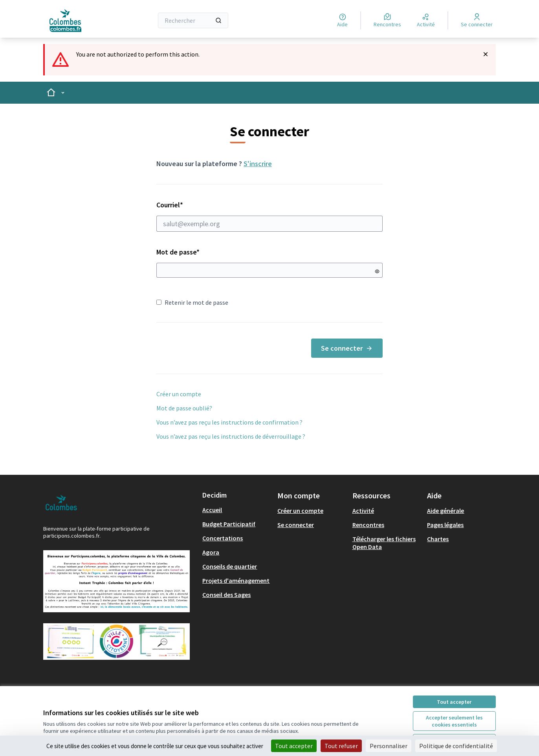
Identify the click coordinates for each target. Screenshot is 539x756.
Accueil (212, 510)
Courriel (269, 216)
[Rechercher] (193, 20)
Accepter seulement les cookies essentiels (454, 721)
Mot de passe (178, 252)
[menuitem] (237, 510)
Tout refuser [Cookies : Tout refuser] (341, 746)
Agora (211, 552)
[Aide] (342, 20)
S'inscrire (258, 164)
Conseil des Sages (226, 595)
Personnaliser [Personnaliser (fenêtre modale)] (389, 746)
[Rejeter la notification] (486, 54)
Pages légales (445, 525)
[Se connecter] (477, 20)
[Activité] (426, 20)
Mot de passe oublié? (184, 408)
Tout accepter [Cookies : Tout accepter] (294, 746)
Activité (363, 511)
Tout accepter (454, 702)
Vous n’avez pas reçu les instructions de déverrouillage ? (231, 436)
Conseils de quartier (230, 566)
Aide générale (445, 511)
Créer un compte (179, 394)
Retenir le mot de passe (192, 302)
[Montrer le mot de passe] (377, 271)
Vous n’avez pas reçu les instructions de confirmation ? (229, 422)
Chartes (438, 539)
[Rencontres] (387, 20)
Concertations (223, 538)
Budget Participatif (229, 524)
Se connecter (347, 348)
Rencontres (368, 525)
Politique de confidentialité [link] (456, 746)
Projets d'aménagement (236, 580)
